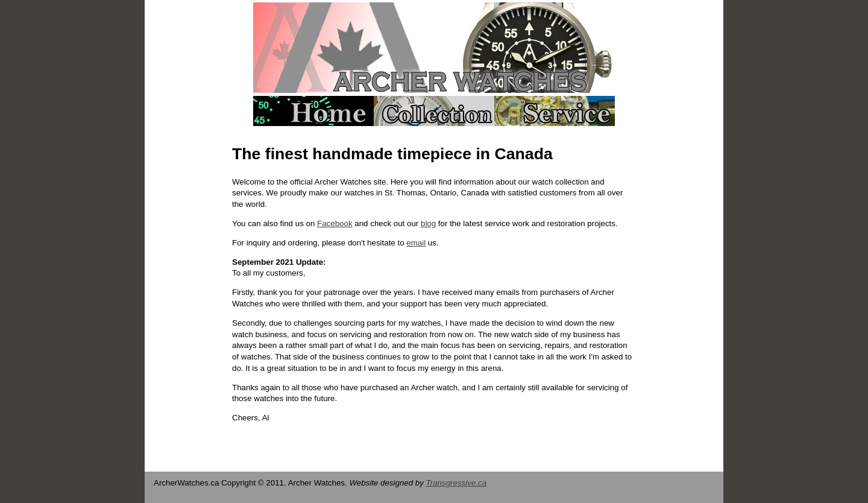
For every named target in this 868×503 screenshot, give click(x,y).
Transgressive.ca (457, 483)
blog (428, 223)
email (416, 243)
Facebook (335, 223)
